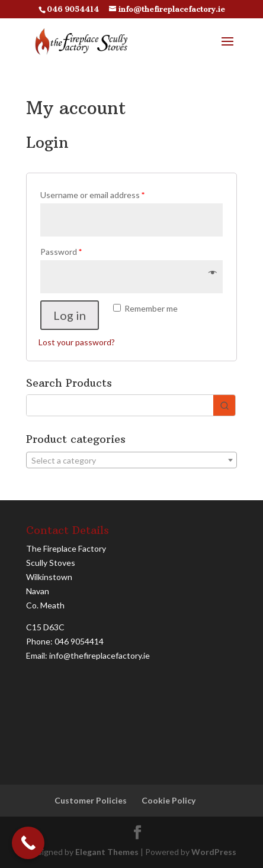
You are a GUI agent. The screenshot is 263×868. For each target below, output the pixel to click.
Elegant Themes (107, 852)
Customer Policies (91, 800)
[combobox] (131, 460)
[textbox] (131, 461)
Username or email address (92, 195)
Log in (70, 315)
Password (61, 252)
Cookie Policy (169, 800)
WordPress (214, 852)
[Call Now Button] (28, 843)
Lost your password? (77, 342)
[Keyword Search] (120, 405)
